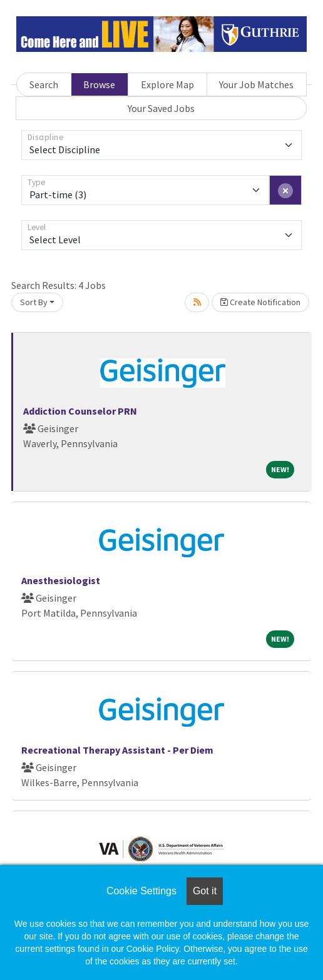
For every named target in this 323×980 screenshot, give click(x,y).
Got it (205, 891)
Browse (99, 84)
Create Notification (260, 302)
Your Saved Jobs (161, 108)
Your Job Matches (256, 84)
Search (44, 84)
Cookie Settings (141, 891)
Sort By (34, 302)
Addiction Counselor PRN (80, 411)
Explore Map (167, 84)
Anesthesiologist (61, 580)
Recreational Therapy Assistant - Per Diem (117, 750)
